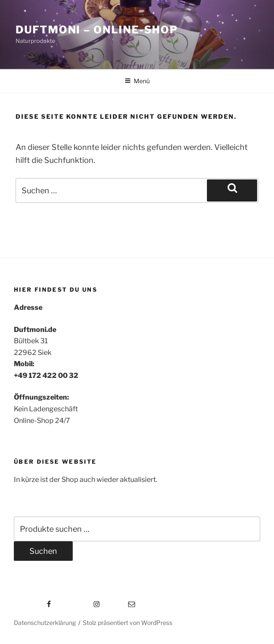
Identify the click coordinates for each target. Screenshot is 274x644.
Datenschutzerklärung (45, 623)
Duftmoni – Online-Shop (97, 30)
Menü (137, 81)
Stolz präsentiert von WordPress (127, 623)
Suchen (43, 551)
